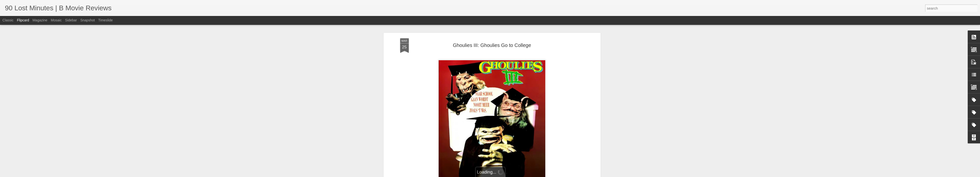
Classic (8, 20)
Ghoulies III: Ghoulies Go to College (492, 45)
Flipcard (23, 20)
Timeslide (105, 20)
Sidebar (71, 20)
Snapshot (88, 20)
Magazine (40, 20)
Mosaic (56, 20)
